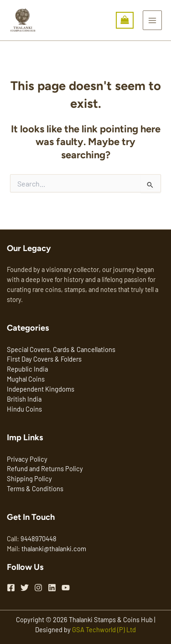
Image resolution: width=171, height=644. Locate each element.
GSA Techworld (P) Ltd (104, 629)
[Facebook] (11, 588)
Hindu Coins (24, 409)
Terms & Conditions (35, 488)
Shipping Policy (29, 478)
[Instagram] (38, 588)
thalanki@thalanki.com (54, 548)
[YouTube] (66, 588)
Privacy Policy (27, 459)
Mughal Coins (26, 379)
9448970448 (39, 538)
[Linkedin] (52, 588)
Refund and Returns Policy (45, 468)
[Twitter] (25, 588)
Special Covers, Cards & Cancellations (61, 349)
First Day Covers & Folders (44, 359)
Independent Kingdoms (41, 389)
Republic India (27, 369)
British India (24, 399)
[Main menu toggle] (152, 20)
